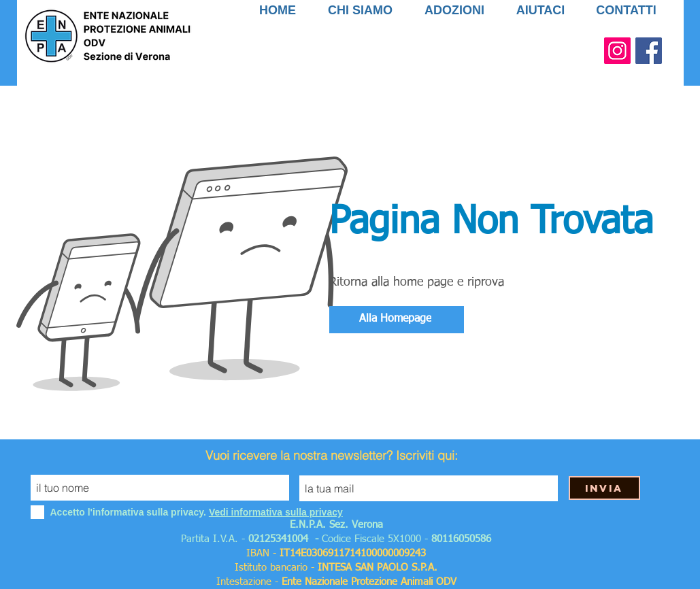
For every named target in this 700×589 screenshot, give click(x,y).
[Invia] (604, 488)
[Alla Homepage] (397, 320)
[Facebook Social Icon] (649, 51)
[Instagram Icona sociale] (617, 51)
